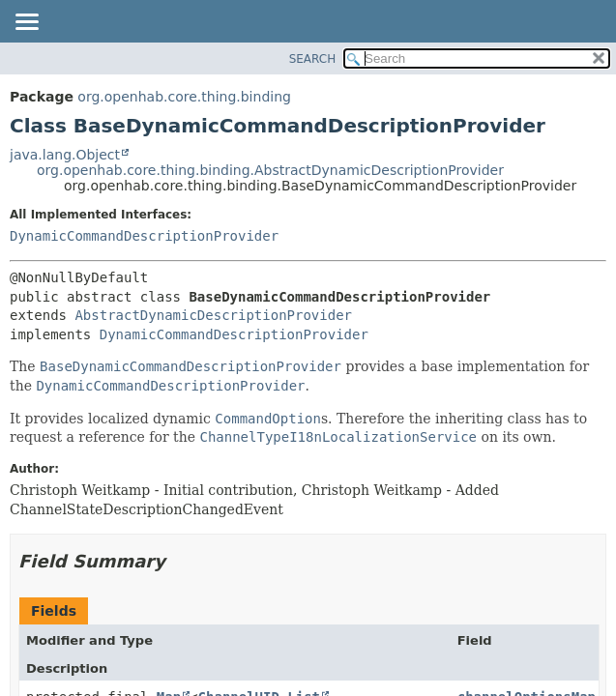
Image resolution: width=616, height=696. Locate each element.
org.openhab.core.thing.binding (184, 97)
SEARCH (313, 59)
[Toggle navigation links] (26, 23)
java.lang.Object (65, 155)
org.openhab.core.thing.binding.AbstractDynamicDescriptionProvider (270, 170)
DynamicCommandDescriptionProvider (144, 236)
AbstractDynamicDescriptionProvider (213, 315)
